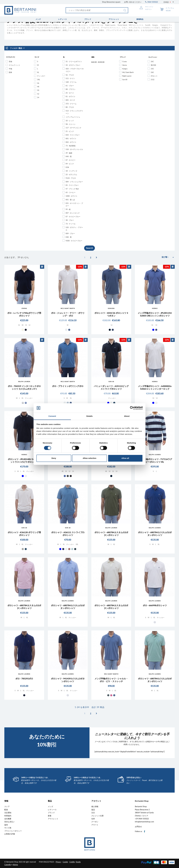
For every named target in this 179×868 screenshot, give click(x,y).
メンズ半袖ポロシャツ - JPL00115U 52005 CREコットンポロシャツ (155, 314)
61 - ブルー (70, 86)
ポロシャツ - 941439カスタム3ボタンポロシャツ (68, 680)
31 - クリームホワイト (74, 61)
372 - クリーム (71, 104)
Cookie (65, 862)
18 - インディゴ (71, 171)
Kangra (125, 69)
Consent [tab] (52, 416)
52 (38, 94)
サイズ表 (8, 828)
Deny (54, 458)
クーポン (95, 822)
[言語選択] (169, 2)
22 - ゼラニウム (71, 174)
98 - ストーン (71, 124)
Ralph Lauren (127, 76)
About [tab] (127, 416)
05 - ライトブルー (72, 185)
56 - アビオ (70, 75)
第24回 (153, 65)
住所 (93, 819)
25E (152, 69)
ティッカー (41, 76)
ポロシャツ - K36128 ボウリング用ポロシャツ (24, 534)
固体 (10, 72)
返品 (93, 810)
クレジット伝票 (97, 816)
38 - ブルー (70, 220)
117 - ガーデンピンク (73, 128)
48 (38, 87)
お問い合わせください (133, 2)
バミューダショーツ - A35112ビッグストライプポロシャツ (111, 387)
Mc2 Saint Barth (128, 72)
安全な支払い (10, 822)
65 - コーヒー (71, 192)
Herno (125, 65)
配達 (6, 810)
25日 (153, 80)
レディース (52, 810)
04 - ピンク (70, 164)
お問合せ (138, 827)
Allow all (125, 458)
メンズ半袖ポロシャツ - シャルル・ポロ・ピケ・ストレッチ (111, 680)
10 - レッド (70, 121)
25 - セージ (70, 93)
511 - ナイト (70, 78)
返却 (6, 825)
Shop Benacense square (111, 2)
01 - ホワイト (71, 96)
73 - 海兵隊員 (71, 146)
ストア (7, 807)
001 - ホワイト (71, 139)
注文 (93, 813)
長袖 (10, 61)
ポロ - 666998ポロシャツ (155, 605)
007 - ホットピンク (73, 213)
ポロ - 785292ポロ (24, 679)
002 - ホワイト (71, 142)
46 (38, 83)
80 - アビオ (70, 107)
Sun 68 (125, 80)
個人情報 (95, 807)
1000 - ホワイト (72, 196)
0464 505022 (152, 2)
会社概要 (8, 819)
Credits (72, 862)
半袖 (10, 69)
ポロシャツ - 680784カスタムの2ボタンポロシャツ (111, 534)
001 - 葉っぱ (70, 200)
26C (152, 61)
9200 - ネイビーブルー (74, 241)
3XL (39, 80)
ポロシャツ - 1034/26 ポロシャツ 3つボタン (111, 314)
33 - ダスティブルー (73, 65)
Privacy (58, 862)
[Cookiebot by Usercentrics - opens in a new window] (132, 408)
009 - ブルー (70, 233)
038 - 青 (69, 237)
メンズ (50, 807)
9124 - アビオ (71, 178)
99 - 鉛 (68, 209)
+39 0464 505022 (142, 819)
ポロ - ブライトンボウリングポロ (68, 386)
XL (38, 72)
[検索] (97, 10)
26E (152, 72)
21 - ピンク (70, 131)
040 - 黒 (69, 156)
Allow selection (89, 458)
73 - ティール (71, 224)
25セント (154, 76)
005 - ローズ (70, 100)
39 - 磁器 (69, 153)
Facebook (145, 832)
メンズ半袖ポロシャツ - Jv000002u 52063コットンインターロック (155, 387)
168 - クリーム (71, 82)
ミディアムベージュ (73, 117)
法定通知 (8, 813)
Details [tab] (89, 416)
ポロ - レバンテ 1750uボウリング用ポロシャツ (24, 314)
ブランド (51, 813)
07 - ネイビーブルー (73, 217)
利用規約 (8, 816)
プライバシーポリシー (13, 831)
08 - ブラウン (71, 89)
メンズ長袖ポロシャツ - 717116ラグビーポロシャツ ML (155, 461)
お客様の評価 (10, 834)
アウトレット (53, 819)
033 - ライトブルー (73, 135)
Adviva (15, 865)
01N (67, 167)
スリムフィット (14, 65)
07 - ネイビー (71, 160)
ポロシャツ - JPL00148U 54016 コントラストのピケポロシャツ (24, 461)
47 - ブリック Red (72, 189)
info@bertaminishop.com (144, 822)
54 (38, 97)
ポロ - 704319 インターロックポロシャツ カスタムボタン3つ (24, 387)
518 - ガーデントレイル (74, 149)
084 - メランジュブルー (74, 182)
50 (38, 90)
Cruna (124, 61)
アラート (95, 825)
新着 (50, 816)
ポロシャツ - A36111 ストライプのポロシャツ (68, 534)
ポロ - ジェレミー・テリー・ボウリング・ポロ (68, 314)
